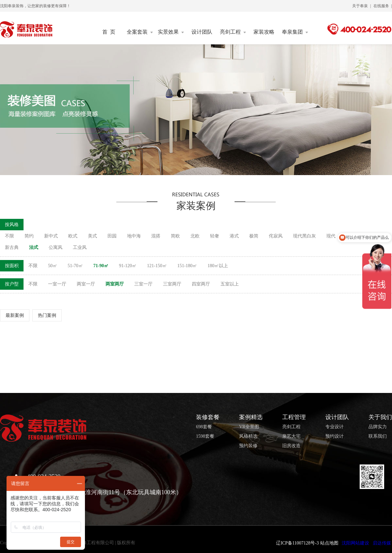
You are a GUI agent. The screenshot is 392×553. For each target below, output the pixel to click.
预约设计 (335, 436)
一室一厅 (57, 284)
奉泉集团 (295, 32)
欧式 (73, 236)
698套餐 (204, 427)
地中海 (134, 236)
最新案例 (15, 315)
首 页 (109, 32)
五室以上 (230, 284)
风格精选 (248, 436)
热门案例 (47, 315)
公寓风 (56, 247)
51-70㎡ (75, 266)
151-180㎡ (187, 266)
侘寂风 (276, 236)
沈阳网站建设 (355, 543)
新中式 (51, 236)
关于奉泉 (360, 6)
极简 (254, 236)
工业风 (80, 247)
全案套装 (140, 32)
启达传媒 (382, 543)
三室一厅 (143, 284)
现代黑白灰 (304, 236)
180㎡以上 (218, 266)
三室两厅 (172, 284)
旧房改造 (291, 446)
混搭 (156, 236)
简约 (29, 236)
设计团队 (202, 32)
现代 (331, 236)
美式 (92, 236)
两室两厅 (115, 284)
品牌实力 (378, 427)
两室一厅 (86, 284)
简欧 (175, 236)
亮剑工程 (233, 32)
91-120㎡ (128, 266)
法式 (34, 247)
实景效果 (171, 32)
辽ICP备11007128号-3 (297, 543)
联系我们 (378, 436)
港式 (234, 236)
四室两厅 (201, 284)
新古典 (12, 247)
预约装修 (248, 446)
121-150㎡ (157, 266)
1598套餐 (205, 436)
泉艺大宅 (291, 436)
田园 (112, 236)
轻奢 (215, 236)
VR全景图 (249, 427)
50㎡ (53, 266)
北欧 (195, 236)
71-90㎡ (101, 266)
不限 (9, 236)
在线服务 (381, 6)
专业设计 (335, 427)
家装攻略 (264, 32)
